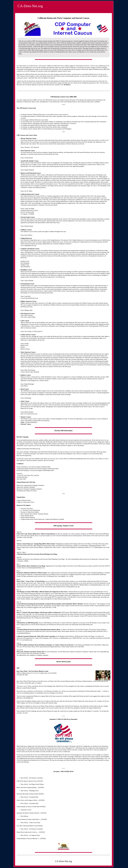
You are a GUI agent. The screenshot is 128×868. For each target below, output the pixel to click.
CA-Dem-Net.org (30, 6)
